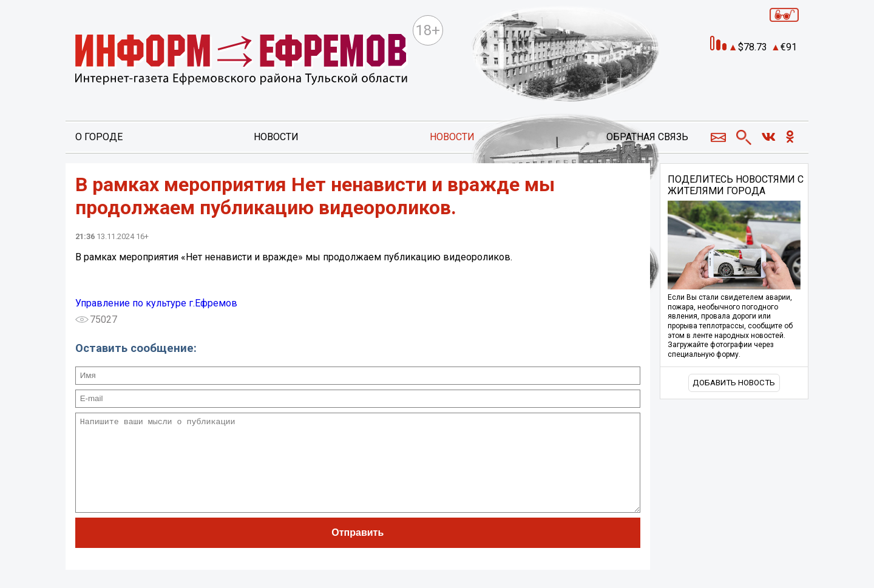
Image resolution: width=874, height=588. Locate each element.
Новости (276, 137)
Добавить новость (734, 383)
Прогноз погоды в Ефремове (750, 79)
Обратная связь (647, 137)
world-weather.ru (750, 90)
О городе (99, 137)
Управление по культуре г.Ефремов (156, 303)
